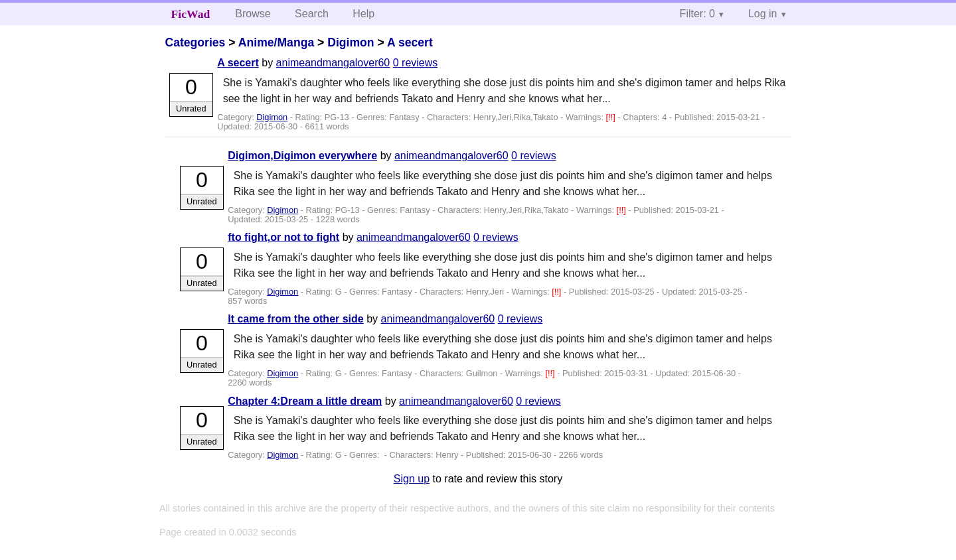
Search (312, 14)
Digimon (351, 42)
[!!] (612, 117)
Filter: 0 (697, 14)
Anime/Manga (276, 42)
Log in (763, 14)
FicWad (191, 14)
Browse (253, 14)
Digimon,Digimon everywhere (302, 156)
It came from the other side (296, 319)
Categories (195, 42)
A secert (410, 42)
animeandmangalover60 (333, 63)
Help (363, 14)
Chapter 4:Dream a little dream (305, 401)
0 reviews (416, 63)
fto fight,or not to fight (283, 237)
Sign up (412, 479)
